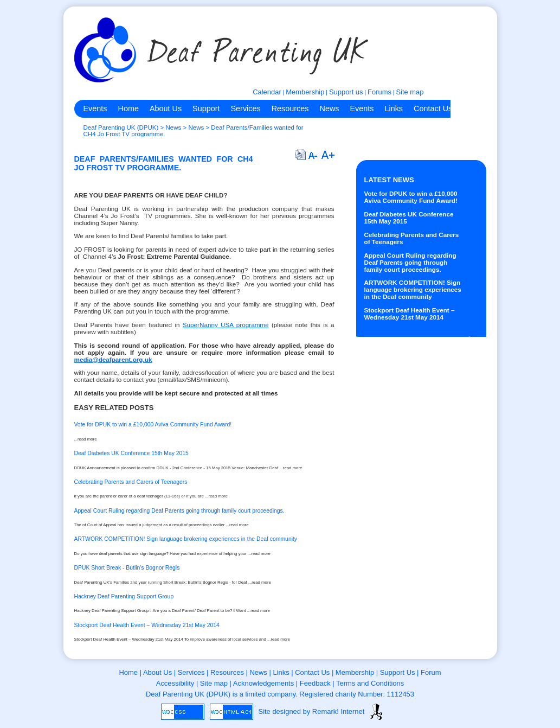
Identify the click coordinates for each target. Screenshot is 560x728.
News (329, 108)
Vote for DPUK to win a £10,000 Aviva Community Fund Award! (411, 197)
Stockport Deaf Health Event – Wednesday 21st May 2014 (410, 314)
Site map (410, 92)
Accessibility (175, 683)
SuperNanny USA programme (226, 325)
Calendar (267, 92)
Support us (346, 92)
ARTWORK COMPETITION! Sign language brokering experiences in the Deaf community (413, 289)
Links (394, 108)
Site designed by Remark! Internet (312, 711)
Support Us (398, 672)
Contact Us (433, 108)
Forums (379, 92)
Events (95, 108)
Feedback (315, 683)
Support (206, 108)
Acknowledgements (263, 683)
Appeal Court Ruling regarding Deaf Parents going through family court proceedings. (410, 262)
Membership (305, 92)
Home (128, 108)
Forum (431, 672)
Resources (290, 108)
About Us (166, 108)
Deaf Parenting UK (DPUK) (121, 127)
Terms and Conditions (370, 683)
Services (246, 108)
